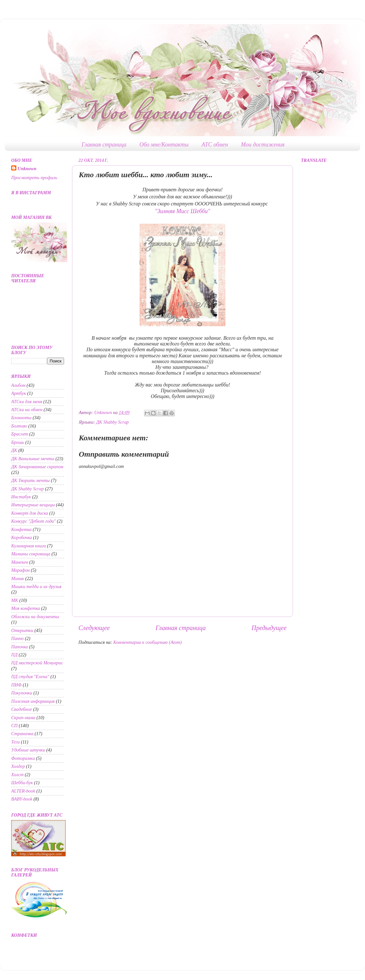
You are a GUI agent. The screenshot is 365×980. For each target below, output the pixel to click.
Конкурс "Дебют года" (33, 521)
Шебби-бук (22, 783)
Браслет (20, 434)
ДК (14, 450)
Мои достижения (263, 145)
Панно (17, 638)
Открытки (22, 630)
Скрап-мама (23, 718)
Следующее (94, 628)
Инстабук (21, 497)
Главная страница (104, 145)
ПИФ (16, 685)
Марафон (20, 570)
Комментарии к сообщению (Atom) (148, 642)
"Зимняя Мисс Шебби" (183, 211)
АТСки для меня (27, 402)
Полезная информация (33, 701)
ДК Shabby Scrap (112, 422)
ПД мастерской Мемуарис (37, 663)
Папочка (20, 647)
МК (15, 600)
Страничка (22, 734)
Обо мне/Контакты (164, 145)
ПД (14, 655)
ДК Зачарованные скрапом (37, 467)
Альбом (18, 385)
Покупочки (22, 693)
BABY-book (22, 799)
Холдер (18, 766)
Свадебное (22, 709)
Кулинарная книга (28, 546)
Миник (18, 578)
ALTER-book (23, 791)
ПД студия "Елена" (30, 677)
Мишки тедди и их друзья (36, 586)
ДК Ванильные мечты (33, 459)
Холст (17, 775)
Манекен (20, 562)
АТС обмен (215, 145)
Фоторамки (23, 758)
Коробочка (22, 537)
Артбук (19, 393)
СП (14, 726)
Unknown (27, 169)
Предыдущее (269, 628)
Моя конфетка (26, 608)
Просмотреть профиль (34, 178)
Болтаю (19, 426)
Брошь (18, 442)
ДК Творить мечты (30, 480)
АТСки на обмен (27, 410)
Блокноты (21, 418)
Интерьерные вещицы (33, 505)
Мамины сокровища (31, 554)
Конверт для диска (30, 513)
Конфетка (21, 529)
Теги (16, 742)
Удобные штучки (28, 750)
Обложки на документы (35, 617)
